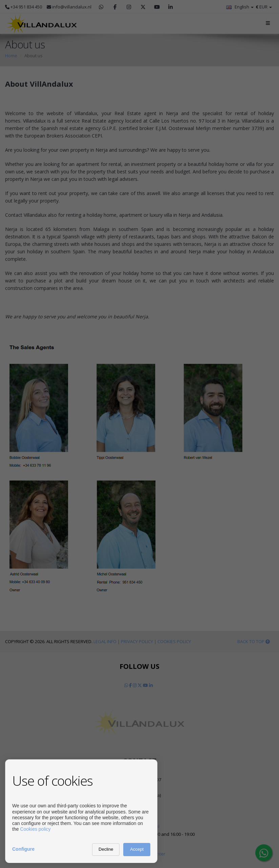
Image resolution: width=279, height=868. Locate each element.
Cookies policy (35, 829)
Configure (23, 849)
